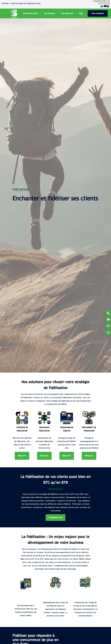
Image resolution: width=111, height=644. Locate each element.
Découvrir (22, 456)
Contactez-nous (55, 517)
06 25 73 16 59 (104, 3)
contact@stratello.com (101, 1)
